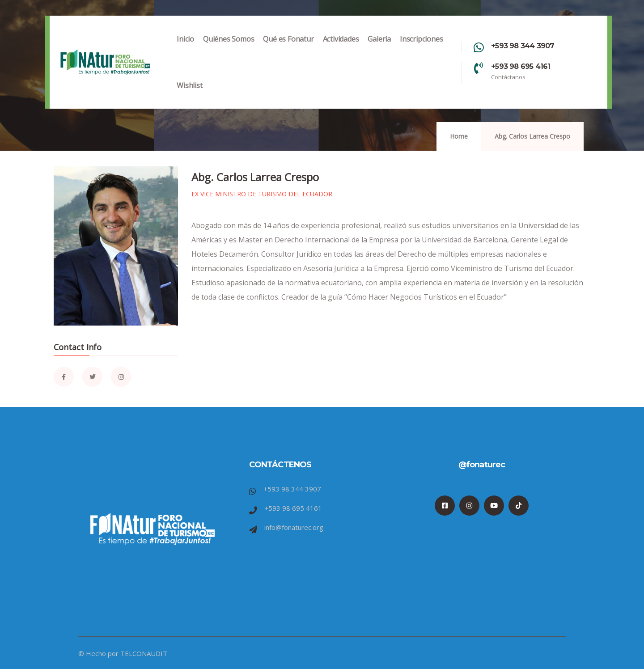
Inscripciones (421, 48)
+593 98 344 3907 (523, 46)
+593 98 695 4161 (521, 66)
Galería (379, 48)
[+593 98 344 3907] (479, 47)
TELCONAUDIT (144, 653)
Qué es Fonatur (288, 48)
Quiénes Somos (229, 48)
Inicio (185, 48)
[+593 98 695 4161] (479, 68)
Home (459, 136)
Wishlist (189, 95)
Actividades (341, 48)
